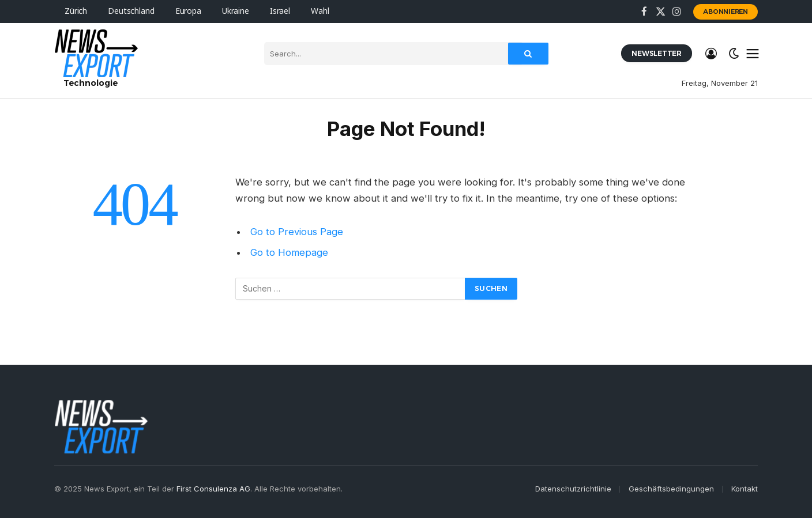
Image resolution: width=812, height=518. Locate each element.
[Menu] (753, 54)
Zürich (76, 11)
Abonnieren (725, 12)
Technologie (91, 83)
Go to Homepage (289, 252)
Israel (280, 11)
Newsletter (657, 53)
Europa (188, 11)
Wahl (320, 11)
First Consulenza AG (213, 489)
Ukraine (236, 11)
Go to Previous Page (297, 232)
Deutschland (131, 11)
